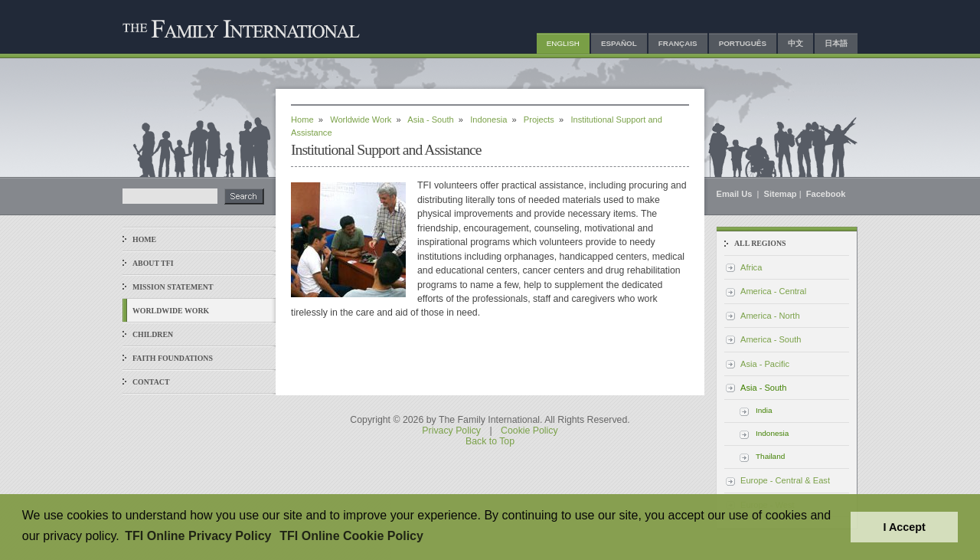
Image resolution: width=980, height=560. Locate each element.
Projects (539, 120)
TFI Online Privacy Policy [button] (198, 536)
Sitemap (781, 194)
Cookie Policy (529, 431)
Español (619, 43)
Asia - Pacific (765, 364)
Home (144, 239)
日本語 (836, 43)
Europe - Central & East (785, 480)
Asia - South (430, 120)
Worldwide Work (171, 311)
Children (153, 334)
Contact (151, 382)
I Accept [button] (904, 527)
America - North (770, 316)
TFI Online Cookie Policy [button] (351, 536)
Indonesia (488, 120)
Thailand (770, 456)
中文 (795, 43)
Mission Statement (173, 287)
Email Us (736, 194)
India (764, 410)
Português (743, 43)
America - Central (773, 291)
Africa (751, 267)
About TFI (153, 263)
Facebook (826, 194)
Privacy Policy (451, 431)
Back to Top (490, 441)
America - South (771, 339)
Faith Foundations (173, 358)
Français (678, 43)
